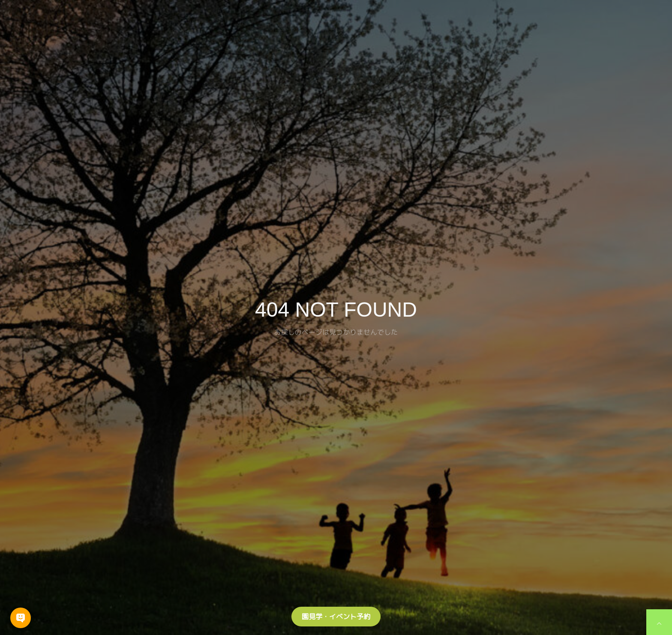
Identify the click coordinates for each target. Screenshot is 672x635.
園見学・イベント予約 (336, 617)
